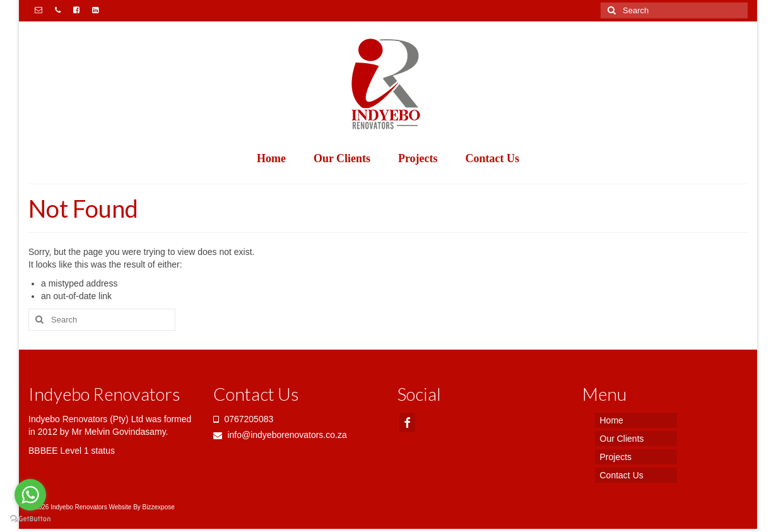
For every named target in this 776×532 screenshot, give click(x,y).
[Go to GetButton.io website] (30, 519)
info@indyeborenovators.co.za (280, 435)
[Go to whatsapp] (30, 495)
